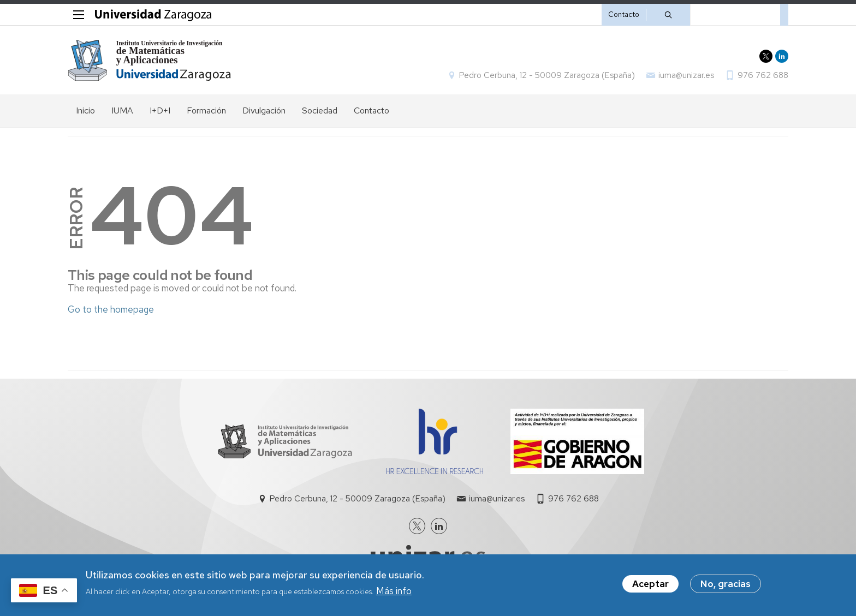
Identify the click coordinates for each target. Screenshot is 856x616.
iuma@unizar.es (686, 75)
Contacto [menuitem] (371, 110)
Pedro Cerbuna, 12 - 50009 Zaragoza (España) (547, 75)
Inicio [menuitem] (85, 110)
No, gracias (726, 585)
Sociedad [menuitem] (320, 110)
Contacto (624, 14)
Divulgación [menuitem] (264, 110)
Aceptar (650, 585)
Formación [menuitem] (206, 110)
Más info (394, 591)
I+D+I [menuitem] (160, 110)
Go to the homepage (111, 309)
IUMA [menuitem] (122, 110)
